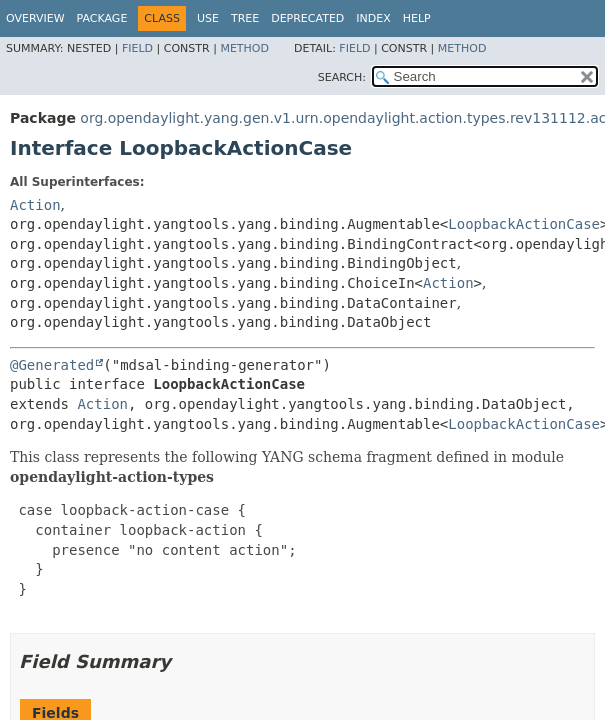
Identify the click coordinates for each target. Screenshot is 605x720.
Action (35, 205)
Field (137, 48)
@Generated (52, 365)
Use (208, 18)
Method (244, 48)
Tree (245, 18)
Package (102, 18)
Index (373, 18)
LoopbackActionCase (524, 224)
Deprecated (307, 18)
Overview (35, 18)
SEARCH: (342, 77)
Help (417, 18)
